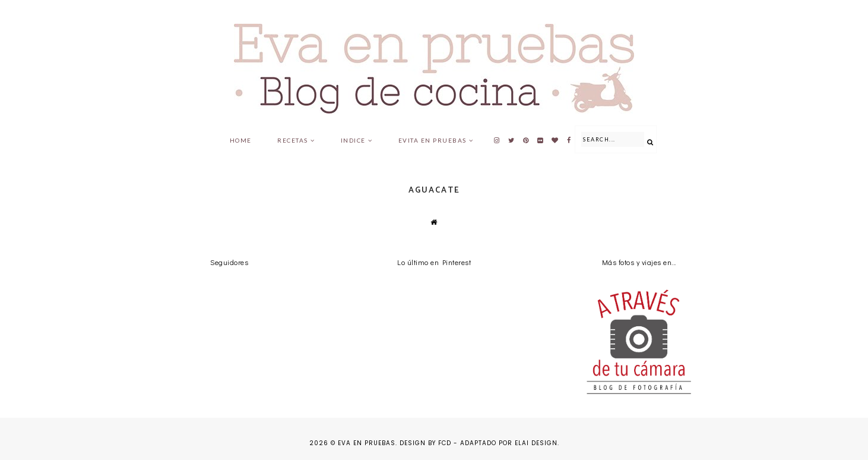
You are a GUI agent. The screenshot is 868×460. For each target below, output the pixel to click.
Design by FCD (425, 443)
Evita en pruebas (433, 140)
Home (241, 140)
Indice (353, 140)
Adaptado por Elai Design (509, 443)
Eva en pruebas (367, 443)
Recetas (293, 140)
